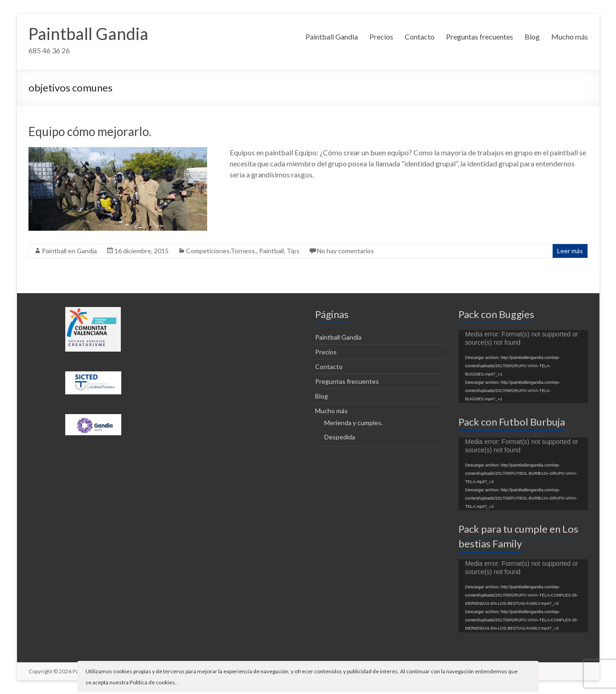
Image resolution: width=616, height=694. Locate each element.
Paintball (271, 251)
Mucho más (570, 37)
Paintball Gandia (88, 34)
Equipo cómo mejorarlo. (90, 131)
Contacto (420, 37)
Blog (532, 37)
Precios (381, 37)
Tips (293, 251)
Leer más (570, 251)
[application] (523, 367)
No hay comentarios (345, 251)
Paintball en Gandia (69, 251)
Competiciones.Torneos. (221, 251)
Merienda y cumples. (353, 423)
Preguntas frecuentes (480, 37)
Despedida (340, 437)
